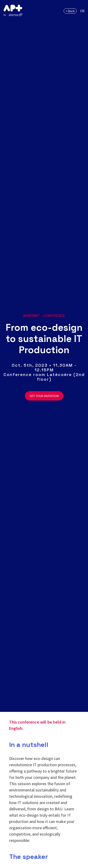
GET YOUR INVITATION (44, 396)
